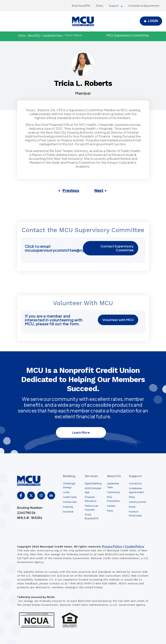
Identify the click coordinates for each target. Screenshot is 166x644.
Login (153, 21)
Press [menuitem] (110, 510)
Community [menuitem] (114, 492)
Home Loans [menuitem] (70, 502)
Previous (71, 190)
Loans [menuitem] (66, 492)
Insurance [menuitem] (68, 511)
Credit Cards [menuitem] (70, 497)
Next (99, 190)
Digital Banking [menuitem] (93, 483)
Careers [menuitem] (111, 506)
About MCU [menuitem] (34, 35)
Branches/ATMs (81, 6)
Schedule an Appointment (144, 6)
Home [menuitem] (21, 35)
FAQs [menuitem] (132, 497)
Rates (100, 6)
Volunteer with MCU (118, 320)
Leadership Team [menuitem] (53, 35)
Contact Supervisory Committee (117, 248)
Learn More (81, 432)
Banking (69, 476)
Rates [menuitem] (132, 507)
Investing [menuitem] (68, 507)
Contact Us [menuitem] (135, 483)
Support (114, 6)
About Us (114, 476)
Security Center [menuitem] (137, 502)
